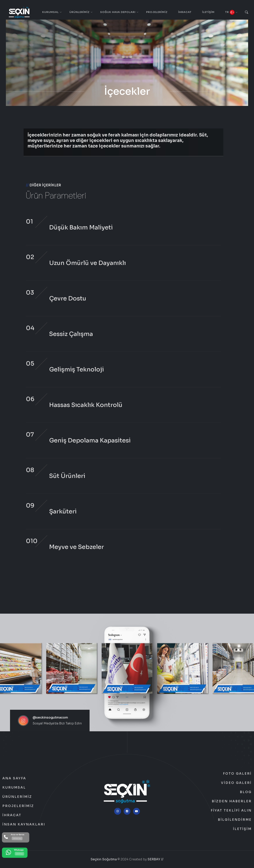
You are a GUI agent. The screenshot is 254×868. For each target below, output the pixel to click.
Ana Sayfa (14, 778)
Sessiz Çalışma (71, 334)
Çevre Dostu (68, 298)
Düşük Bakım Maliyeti (81, 227)
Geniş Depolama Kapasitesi (90, 440)
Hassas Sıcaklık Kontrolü (86, 405)
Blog (246, 792)
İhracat (185, 12)
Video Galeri (236, 783)
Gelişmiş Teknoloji (77, 369)
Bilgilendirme (235, 820)
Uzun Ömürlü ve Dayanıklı (88, 263)
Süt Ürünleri (67, 476)
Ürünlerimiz (79, 12)
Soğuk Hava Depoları (118, 12)
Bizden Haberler (232, 801)
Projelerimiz (157, 12)
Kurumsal (50, 12)
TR (230, 12)
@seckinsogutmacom (50, 717)
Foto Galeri (237, 774)
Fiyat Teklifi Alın (231, 811)
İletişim (208, 12)
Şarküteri (63, 511)
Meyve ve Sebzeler (77, 547)
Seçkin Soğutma (104, 859)
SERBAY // (155, 859)
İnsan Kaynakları (24, 824)
